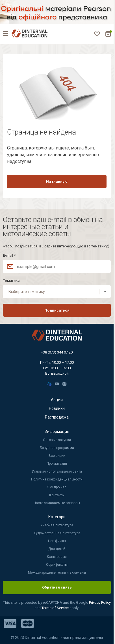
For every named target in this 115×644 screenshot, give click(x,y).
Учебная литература (57, 525)
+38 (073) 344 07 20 (57, 352)
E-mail (9, 255)
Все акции (57, 456)
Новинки (57, 408)
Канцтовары (57, 557)
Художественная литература (57, 533)
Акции (57, 400)
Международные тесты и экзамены (57, 573)
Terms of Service (56, 608)
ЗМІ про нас (57, 487)
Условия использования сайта (57, 471)
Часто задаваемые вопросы (57, 503)
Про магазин (57, 464)
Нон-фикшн (57, 541)
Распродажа (57, 417)
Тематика (11, 280)
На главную (57, 181)
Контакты (57, 495)
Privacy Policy (100, 602)
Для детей (57, 549)
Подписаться (57, 310)
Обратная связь (57, 587)
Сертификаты (57, 565)
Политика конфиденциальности (57, 479)
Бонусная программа (57, 448)
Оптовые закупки (57, 440)
